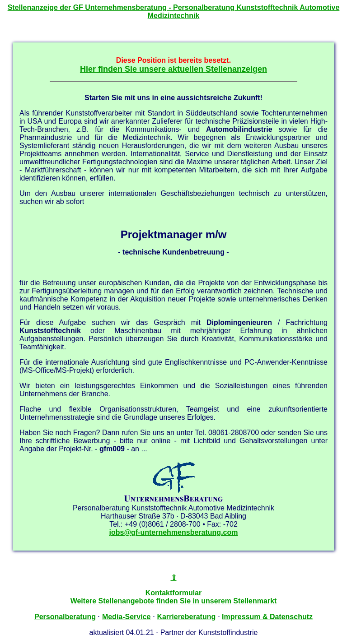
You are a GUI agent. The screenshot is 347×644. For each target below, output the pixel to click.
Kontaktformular (173, 593)
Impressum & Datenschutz (267, 617)
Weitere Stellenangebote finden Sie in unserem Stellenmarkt (174, 601)
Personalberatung (65, 617)
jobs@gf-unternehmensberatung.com (174, 532)
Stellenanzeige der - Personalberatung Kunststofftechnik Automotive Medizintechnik (174, 12)
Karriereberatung (186, 617)
